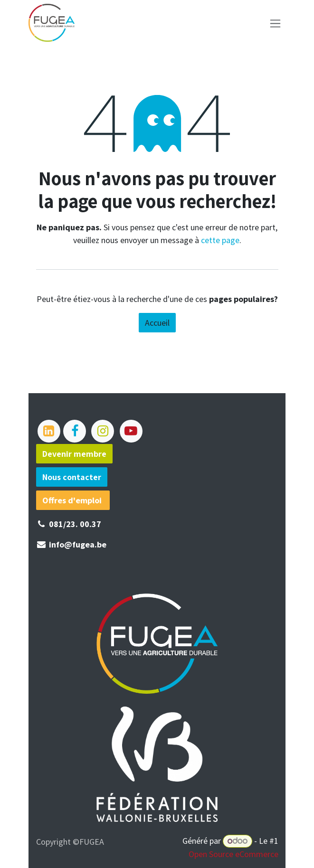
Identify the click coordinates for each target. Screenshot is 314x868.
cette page (220, 240)
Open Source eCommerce (233, 854)
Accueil (157, 323)
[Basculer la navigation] (275, 23)
